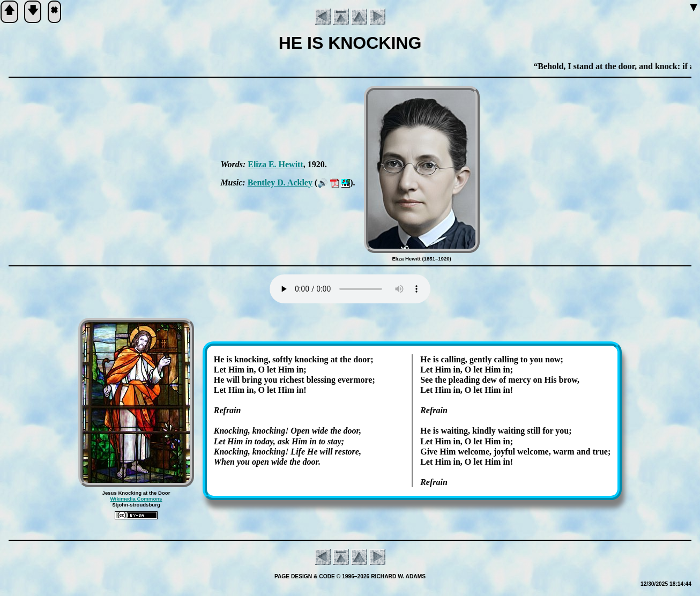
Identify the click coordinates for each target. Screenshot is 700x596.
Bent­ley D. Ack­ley (280, 182)
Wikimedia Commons (136, 499)
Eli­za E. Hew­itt (275, 164)
